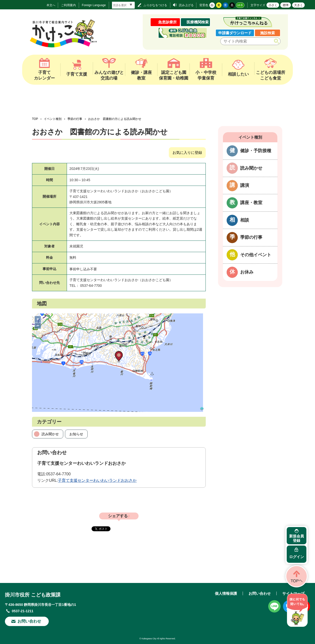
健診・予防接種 (256, 151)
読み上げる (186, 5)
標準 (286, 5)
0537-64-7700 (58, 474)
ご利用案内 (68, 5)
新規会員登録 (297, 538)
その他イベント (256, 255)
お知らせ (76, 434)
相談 (245, 220)
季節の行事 (75, 119)
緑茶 (240, 5)
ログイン (297, 557)
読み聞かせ (50, 434)
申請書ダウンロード (235, 33)
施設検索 (268, 33)
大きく (299, 5)
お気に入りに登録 (187, 153)
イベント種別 (53, 119)
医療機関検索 (198, 22)
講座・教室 (251, 203)
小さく (273, 5)
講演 (245, 185)
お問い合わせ (29, 621)
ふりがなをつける (155, 5)
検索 (277, 41)
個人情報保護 (226, 593)
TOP (35, 119)
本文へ (51, 5)
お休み (247, 272)
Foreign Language (94, 5)
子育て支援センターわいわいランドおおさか (97, 480)
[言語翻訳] (123, 5)
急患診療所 (167, 22)
